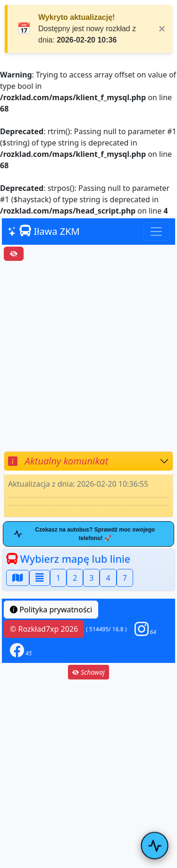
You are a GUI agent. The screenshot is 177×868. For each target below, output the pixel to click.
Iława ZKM (44, 231)
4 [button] (108, 578)
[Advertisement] (88, 356)
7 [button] (125, 578)
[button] (145, 629)
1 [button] (58, 578)
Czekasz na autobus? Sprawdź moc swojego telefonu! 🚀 (84, 534)
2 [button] (75, 578)
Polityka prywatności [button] (51, 610)
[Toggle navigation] (156, 232)
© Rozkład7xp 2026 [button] (44, 629)
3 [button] (91, 578)
